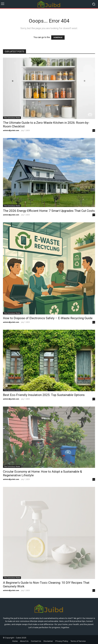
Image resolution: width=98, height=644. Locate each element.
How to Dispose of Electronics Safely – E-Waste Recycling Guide (48, 318)
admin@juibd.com (11, 130)
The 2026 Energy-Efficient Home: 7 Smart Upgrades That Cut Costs (49, 211)
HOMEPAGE (58, 38)
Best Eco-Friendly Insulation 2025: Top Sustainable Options (44, 395)
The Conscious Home (12, 118)
